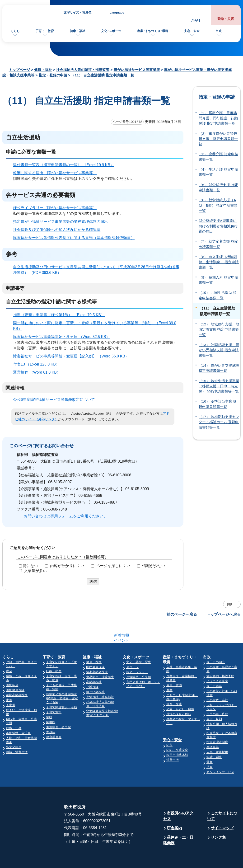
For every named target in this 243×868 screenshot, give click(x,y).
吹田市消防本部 (177, 736)
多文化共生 (14, 729)
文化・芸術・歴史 (139, 644)
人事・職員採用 (217, 734)
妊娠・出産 (54, 653)
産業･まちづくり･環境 (153, 31)
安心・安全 (192, 31)
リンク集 (218, 819)
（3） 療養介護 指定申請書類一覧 (218, 157)
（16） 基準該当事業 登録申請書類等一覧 (218, 404)
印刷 (229, 604)
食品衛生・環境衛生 (100, 659)
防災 (169, 726)
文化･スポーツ (111, 31)
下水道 (11, 687)
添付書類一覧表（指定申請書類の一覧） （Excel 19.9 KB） (65, 165)
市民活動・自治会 (18, 715)
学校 (49, 699)
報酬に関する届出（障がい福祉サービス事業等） (55, 173)
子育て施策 (54, 694)
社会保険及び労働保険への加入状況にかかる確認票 (57, 230)
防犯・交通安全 (177, 731)
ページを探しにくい (113, 566)
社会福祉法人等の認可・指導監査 (83, 70)
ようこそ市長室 (217, 663)
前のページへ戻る (182, 614)
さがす (196, 21)
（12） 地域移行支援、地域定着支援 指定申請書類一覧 (219, 330)
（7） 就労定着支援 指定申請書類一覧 (218, 244)
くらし (15, 31)
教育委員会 (54, 719)
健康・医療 (94, 644)
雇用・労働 (174, 667)
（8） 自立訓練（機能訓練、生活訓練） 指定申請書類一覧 (219, 262)
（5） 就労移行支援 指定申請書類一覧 (218, 188)
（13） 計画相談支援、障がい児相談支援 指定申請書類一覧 (219, 350)
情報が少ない (154, 566)
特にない (30, 566)
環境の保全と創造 (179, 696)
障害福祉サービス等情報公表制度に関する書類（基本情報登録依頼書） (74, 238)
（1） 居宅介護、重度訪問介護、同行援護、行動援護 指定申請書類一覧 (218, 118)
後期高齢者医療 (17, 677)
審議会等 (213, 729)
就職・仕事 (14, 710)
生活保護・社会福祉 (100, 678)
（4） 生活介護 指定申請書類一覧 (218, 172)
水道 (9, 682)
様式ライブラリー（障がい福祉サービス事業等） (55, 208)
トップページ (19, 70)
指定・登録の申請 (53, 75)
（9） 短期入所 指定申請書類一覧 (218, 280)
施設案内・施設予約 (220, 658)
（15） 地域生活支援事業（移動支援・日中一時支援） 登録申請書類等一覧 (219, 386)
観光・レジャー (137, 654)
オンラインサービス (220, 753)
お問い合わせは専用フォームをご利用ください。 (65, 516)
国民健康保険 (15, 672)
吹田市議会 (214, 668)
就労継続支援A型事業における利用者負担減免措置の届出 (218, 226)
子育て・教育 (45, 31)
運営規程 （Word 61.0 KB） (39, 372)
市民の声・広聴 (217, 696)
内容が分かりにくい (67, 566)
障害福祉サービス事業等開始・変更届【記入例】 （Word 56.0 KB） (73, 356)
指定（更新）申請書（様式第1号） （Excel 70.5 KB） (61, 315)
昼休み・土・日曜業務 (178, 822)
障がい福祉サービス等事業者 (137, 70)
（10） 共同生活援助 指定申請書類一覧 (218, 295)
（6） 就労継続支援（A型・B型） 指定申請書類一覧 (218, 205)
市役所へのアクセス (178, 797)
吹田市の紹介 (216, 644)
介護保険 (92, 669)
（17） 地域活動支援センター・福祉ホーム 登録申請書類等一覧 (219, 422)
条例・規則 (214, 701)
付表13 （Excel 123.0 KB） (38, 364)
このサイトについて (222, 797)
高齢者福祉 (94, 664)
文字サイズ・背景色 (77, 12)
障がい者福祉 (95, 673)
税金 (9, 653)
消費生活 (173, 741)
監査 (210, 748)
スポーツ (132, 649)
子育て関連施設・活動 (61, 689)
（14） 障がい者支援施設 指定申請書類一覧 (219, 368)
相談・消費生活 (17, 734)
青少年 (51, 714)
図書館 (51, 704)
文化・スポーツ (136, 639)
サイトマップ (222, 809)
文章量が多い (35, 571)
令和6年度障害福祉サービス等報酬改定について (54, 400)
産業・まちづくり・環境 (180, 641)
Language (117, 12)
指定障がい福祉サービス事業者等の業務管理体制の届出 (61, 222)
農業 (169, 672)
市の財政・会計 (217, 682)
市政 (219, 31)
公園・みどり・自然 (180, 691)
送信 (93, 581)
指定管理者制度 (217, 724)
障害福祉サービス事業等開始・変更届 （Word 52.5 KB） (63, 337)
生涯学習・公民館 (58, 709)
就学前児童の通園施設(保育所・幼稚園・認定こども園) (62, 680)
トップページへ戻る (224, 614)
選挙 (210, 744)
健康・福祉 (77, 31)
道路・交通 (174, 686)
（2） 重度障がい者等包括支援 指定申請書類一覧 (218, 139)
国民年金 (12, 667)
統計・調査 (214, 739)
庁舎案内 (174, 809)
